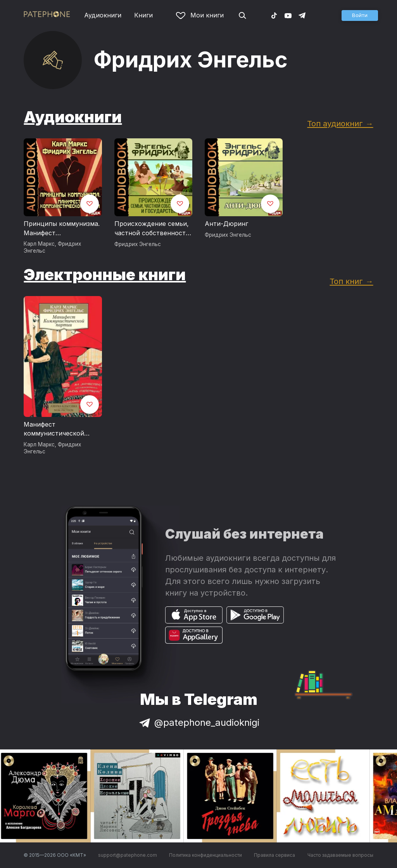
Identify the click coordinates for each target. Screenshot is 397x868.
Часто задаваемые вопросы (340, 855)
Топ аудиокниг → (340, 123)
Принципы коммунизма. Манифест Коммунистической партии (62, 229)
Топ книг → (351, 281)
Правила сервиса (274, 855)
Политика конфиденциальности (205, 855)
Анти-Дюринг (226, 224)
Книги (143, 15)
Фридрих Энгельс (138, 244)
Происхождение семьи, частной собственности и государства (152, 229)
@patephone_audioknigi (198, 722)
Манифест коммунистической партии (54, 429)
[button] (360, 15)
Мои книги (200, 15)
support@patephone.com (128, 855)
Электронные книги (105, 275)
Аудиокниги (103, 15)
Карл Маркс (39, 244)
